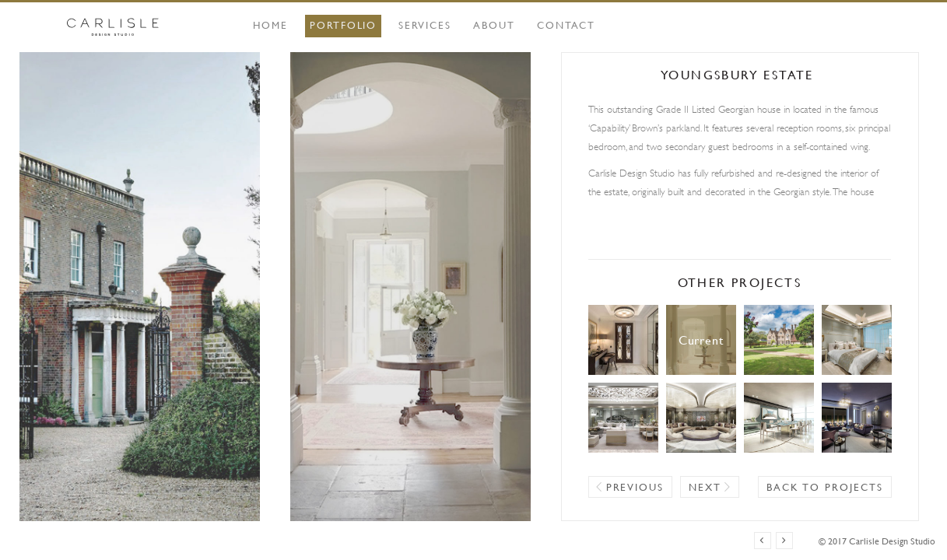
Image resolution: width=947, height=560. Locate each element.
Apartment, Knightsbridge (623, 340)
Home (270, 25)
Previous (635, 487)
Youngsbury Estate (701, 340)
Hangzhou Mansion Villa (623, 418)
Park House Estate (779, 340)
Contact (566, 25)
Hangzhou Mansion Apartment (857, 340)
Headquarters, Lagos (701, 418)
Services (425, 25)
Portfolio (344, 25)
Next (705, 487)
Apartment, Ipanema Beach (779, 418)
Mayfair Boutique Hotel (857, 418)
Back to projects (824, 487)
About (494, 25)
